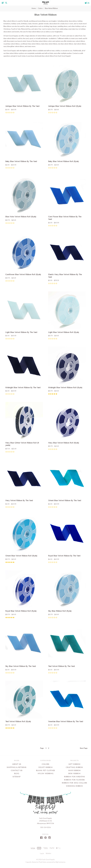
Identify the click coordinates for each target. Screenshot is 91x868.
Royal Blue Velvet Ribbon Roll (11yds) (21, 611)
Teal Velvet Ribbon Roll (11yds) (18, 722)
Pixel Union (43, 862)
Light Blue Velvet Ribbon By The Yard (21, 332)
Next (84, 748)
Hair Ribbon (74, 771)
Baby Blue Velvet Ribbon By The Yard (21, 161)
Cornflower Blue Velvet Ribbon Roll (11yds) (23, 274)
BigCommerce (60, 862)
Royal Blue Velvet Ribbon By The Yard (64, 556)
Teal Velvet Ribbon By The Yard (61, 666)
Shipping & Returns (17, 767)
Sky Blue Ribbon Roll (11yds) (60, 611)
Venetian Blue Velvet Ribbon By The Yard (66, 722)
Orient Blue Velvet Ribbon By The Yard (65, 501)
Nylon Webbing (45, 774)
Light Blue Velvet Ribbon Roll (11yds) (64, 332)
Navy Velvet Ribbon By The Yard (19, 501)
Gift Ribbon (74, 764)
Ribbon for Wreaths (74, 777)
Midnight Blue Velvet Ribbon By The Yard (23, 388)
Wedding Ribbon (74, 786)
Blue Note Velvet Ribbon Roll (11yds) (21, 217)
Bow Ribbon (74, 774)
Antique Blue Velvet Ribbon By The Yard (22, 106)
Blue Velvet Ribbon (51, 8)
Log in (42, 853)
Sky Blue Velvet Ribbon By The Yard (21, 666)
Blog (17, 774)
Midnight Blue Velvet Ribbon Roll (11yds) (65, 388)
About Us (17, 764)
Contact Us (17, 771)
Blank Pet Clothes (45, 771)
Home (34, 8)
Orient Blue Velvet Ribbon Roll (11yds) (21, 556)
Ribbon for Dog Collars (74, 783)
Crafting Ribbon (74, 767)
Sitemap (17, 777)
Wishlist (48, 853)
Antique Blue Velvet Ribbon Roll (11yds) (65, 106)
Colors (40, 8)
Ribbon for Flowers (74, 780)
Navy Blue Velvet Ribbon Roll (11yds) (64, 443)
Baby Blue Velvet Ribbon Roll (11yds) (63, 161)
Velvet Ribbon (45, 767)
